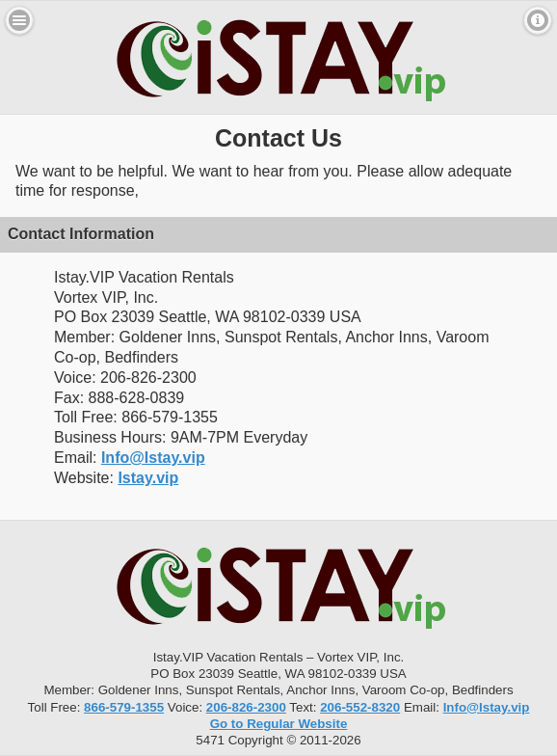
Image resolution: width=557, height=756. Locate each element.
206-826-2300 (246, 707)
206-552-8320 (360, 707)
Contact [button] (538, 20)
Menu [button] (19, 20)
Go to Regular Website (279, 724)
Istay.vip (148, 478)
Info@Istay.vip (153, 458)
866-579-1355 (124, 707)
